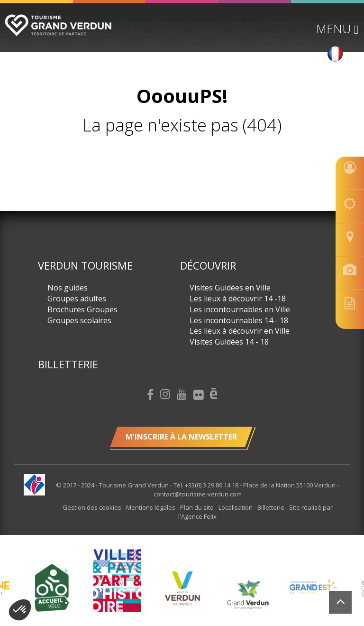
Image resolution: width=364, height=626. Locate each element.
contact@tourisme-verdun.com (198, 494)
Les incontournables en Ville (240, 309)
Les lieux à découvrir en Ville (240, 331)
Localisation (236, 507)
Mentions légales (151, 507)
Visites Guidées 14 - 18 (229, 342)
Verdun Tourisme (85, 265)
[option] (182, 588)
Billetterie (68, 364)
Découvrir (208, 265)
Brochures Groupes (82, 309)
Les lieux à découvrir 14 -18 (238, 299)
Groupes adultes (77, 299)
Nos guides (68, 288)
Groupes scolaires (79, 320)
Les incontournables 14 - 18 (239, 320)
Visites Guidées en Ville (230, 288)
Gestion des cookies (93, 507)
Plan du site (198, 507)
